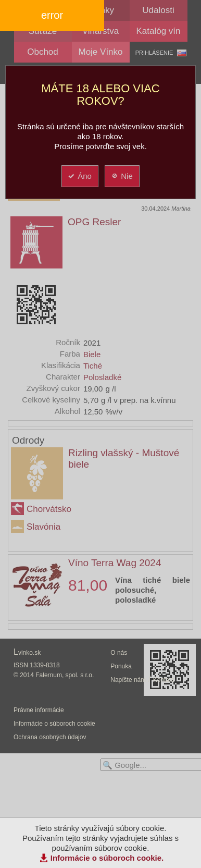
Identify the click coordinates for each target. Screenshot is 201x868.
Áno (79, 176)
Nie (122, 176)
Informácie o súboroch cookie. (107, 858)
